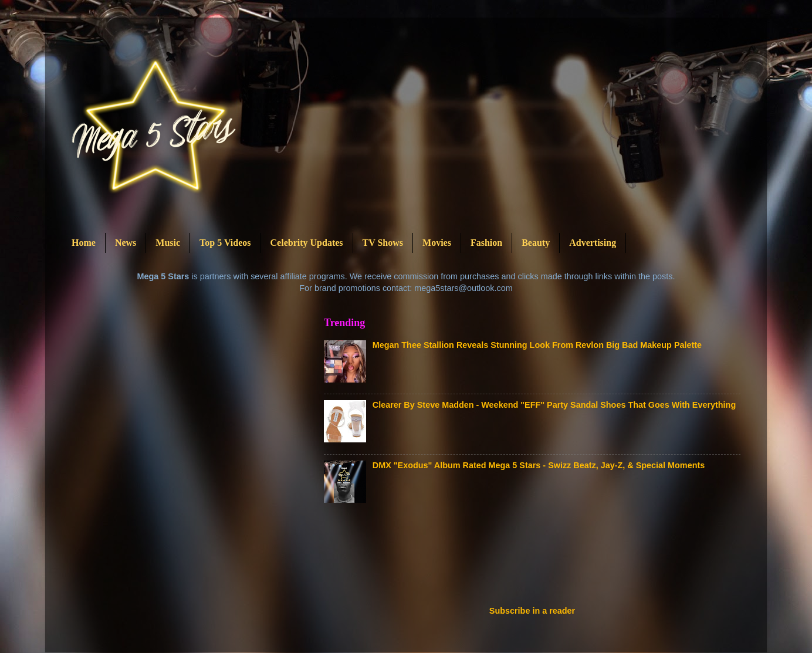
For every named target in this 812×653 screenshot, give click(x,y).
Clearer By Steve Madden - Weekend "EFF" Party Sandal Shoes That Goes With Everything (554, 405)
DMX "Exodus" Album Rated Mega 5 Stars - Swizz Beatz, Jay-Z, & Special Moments (539, 465)
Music (168, 243)
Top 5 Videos (225, 243)
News (126, 243)
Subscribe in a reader (532, 611)
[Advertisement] (537, 558)
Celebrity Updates (307, 243)
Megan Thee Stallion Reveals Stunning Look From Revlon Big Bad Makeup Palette (537, 345)
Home (84, 243)
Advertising (593, 243)
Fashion (486, 243)
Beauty (536, 243)
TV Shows (383, 243)
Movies (437, 243)
